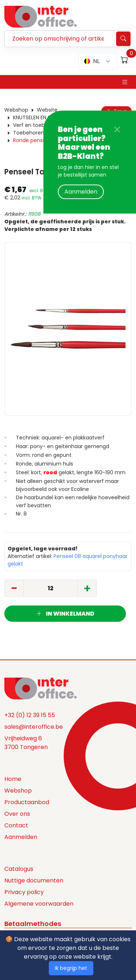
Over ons (17, 814)
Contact (16, 825)
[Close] (117, 129)
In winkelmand (65, 614)
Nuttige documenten (34, 880)
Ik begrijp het (71, 968)
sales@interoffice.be (34, 727)
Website (47, 110)
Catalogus (19, 869)
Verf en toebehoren (38, 125)
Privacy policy (24, 892)
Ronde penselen (33, 140)
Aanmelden (81, 192)
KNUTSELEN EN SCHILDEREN (44, 117)
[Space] (41, 688)
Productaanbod (27, 802)
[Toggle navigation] (125, 82)
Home (13, 779)
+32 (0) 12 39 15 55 (30, 715)
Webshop (16, 110)
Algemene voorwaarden (39, 904)
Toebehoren (29, 133)
